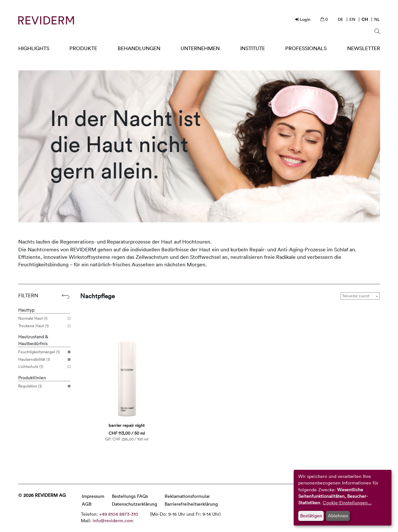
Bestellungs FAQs (130, 496)
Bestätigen (311, 516)
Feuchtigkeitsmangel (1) (42, 352)
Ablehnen (338, 516)
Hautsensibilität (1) (42, 359)
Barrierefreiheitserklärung (191, 504)
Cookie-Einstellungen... (347, 503)
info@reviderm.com (113, 520)
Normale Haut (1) (42, 318)
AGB (87, 504)
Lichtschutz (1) (42, 367)
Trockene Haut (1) (42, 326)
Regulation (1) (42, 386)
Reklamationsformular (187, 496)
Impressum (93, 496)
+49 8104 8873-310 (119, 514)
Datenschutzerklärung (134, 504)
